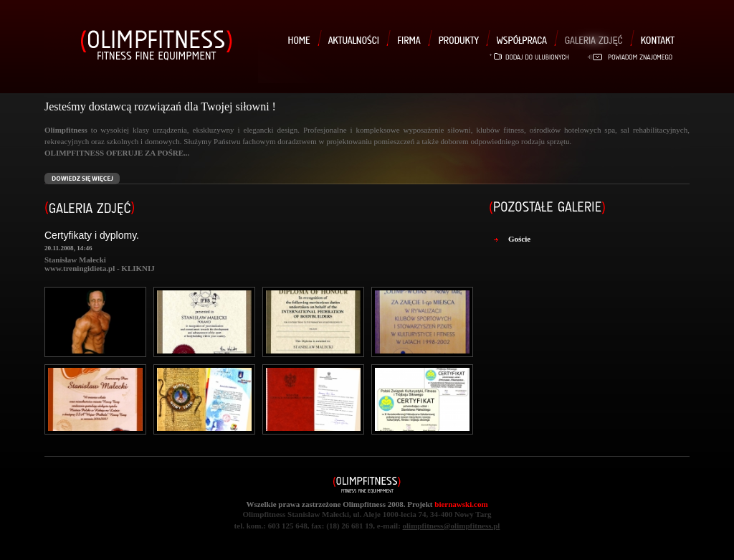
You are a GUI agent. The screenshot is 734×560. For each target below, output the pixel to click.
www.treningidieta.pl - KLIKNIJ (100, 268)
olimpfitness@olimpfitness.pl (452, 526)
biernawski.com (461, 504)
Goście (519, 239)
